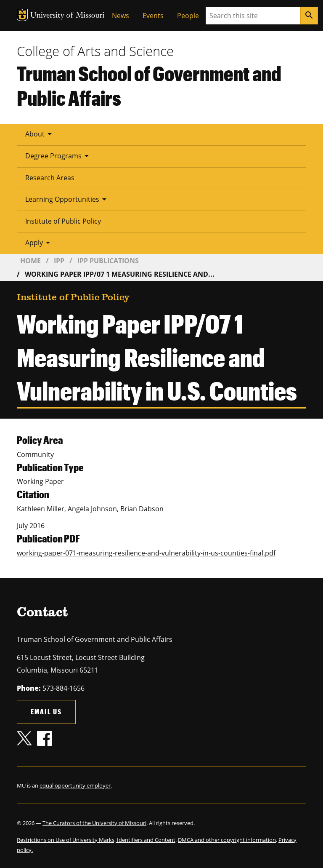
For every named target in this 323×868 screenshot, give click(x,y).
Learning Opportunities (67, 199)
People (188, 16)
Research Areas (50, 178)
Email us (46, 712)
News (120, 16)
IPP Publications (108, 261)
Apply (39, 243)
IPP (59, 261)
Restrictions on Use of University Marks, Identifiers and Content (96, 840)
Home (30, 261)
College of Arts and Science (95, 51)
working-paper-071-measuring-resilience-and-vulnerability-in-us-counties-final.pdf (146, 553)
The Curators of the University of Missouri (94, 823)
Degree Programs (58, 156)
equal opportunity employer (75, 785)
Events (153, 16)
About (40, 134)
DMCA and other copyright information (227, 840)
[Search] (309, 16)
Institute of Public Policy (63, 221)
